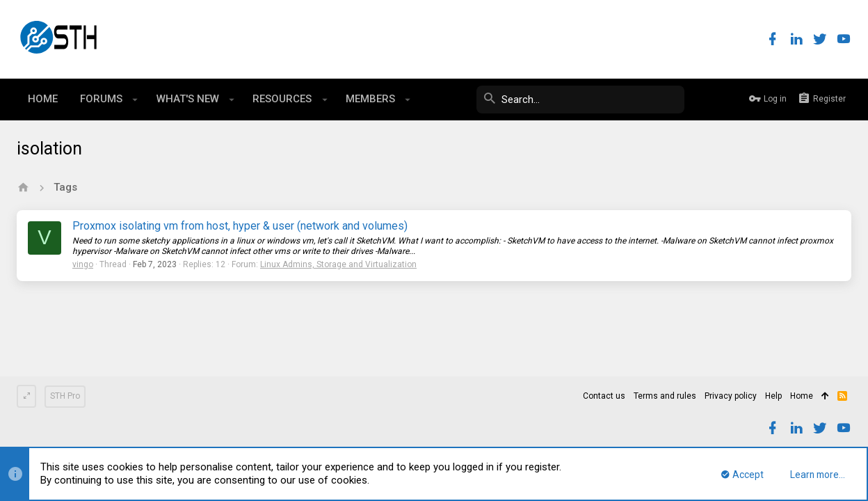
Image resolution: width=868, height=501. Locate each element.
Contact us (604, 396)
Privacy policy (731, 396)
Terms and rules (665, 396)
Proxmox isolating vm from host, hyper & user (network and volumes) (240, 226)
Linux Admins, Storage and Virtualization (338, 264)
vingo (83, 264)
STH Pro (65, 396)
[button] (135, 100)
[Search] (580, 100)
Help (773, 396)
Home (802, 396)
